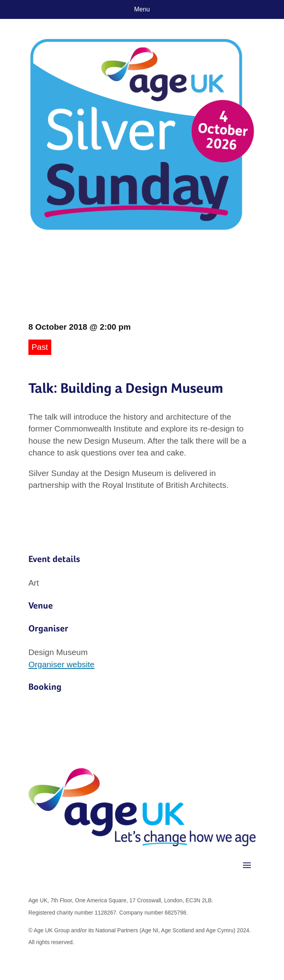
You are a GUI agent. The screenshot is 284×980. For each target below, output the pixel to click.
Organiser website (62, 664)
